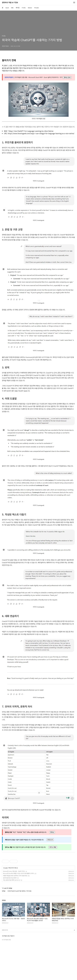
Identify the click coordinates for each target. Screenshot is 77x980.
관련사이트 (5, 966)
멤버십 (52, 832)
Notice (30, 8)
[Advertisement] (38, 873)
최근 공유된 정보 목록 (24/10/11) (12, 916)
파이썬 (18, 8)
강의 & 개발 (53, 847)
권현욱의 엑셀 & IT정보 (10, 3)
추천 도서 (50, 840)
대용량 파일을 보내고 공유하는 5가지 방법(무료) (15, 912)
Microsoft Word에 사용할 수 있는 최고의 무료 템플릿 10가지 (18, 909)
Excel (7, 8)
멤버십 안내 (67, 77)
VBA (12, 8)
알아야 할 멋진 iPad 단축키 (10, 914)
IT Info (24, 8)
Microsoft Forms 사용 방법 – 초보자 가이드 (14, 907)
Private (37, 8)
